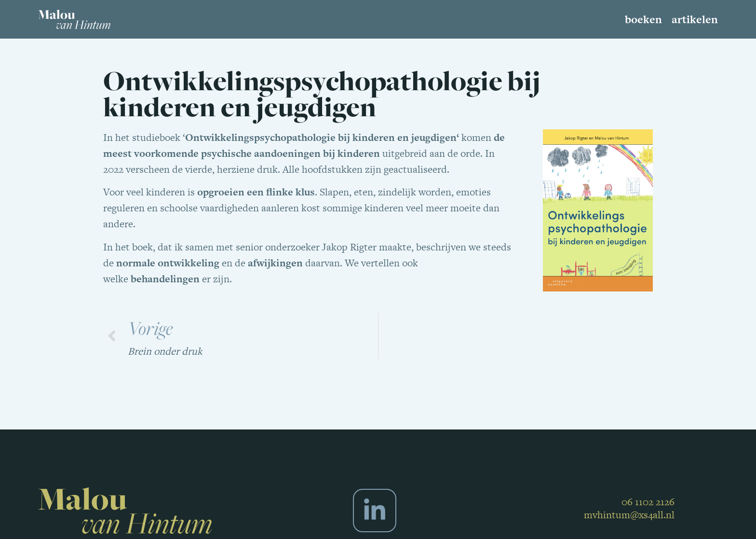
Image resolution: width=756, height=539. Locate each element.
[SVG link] (74, 19)
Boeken (643, 19)
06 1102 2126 (648, 502)
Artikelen (695, 19)
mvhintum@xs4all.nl (629, 515)
